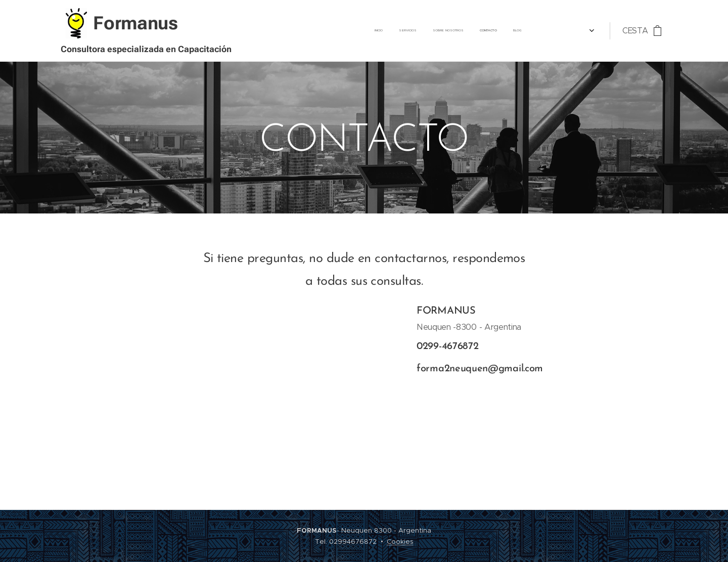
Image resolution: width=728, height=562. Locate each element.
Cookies (400, 542)
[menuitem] (448, 31)
